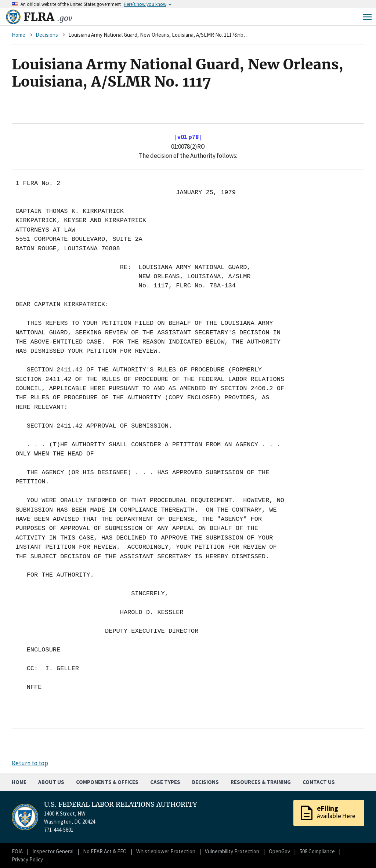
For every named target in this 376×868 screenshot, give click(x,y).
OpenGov (279, 851)
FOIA (17, 851)
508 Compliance (317, 851)
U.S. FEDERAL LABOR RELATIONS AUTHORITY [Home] (121, 805)
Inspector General (53, 851)
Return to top (30, 763)
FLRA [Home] (48, 17)
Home (19, 35)
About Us (51, 782)
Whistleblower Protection (166, 851)
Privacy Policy (27, 859)
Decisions (47, 35)
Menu (367, 17)
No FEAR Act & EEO (105, 851)
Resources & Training (261, 782)
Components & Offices (107, 782)
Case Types (165, 782)
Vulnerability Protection (232, 851)
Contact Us (319, 782)
